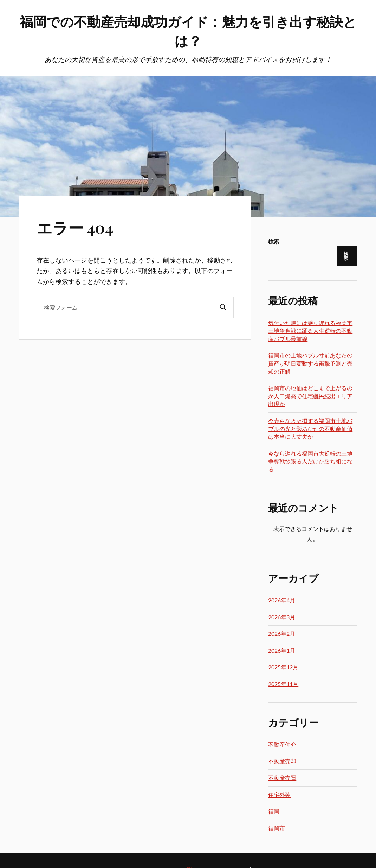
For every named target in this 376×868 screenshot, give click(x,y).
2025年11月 (283, 684)
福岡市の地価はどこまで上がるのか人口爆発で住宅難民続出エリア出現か (310, 396)
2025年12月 (283, 667)
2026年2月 (282, 633)
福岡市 (277, 828)
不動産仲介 (282, 744)
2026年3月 (282, 617)
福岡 (274, 811)
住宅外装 (279, 795)
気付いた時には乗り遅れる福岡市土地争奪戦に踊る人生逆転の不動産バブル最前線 (310, 331)
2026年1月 (282, 650)
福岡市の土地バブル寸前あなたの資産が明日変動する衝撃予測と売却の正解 (310, 363)
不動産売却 (282, 761)
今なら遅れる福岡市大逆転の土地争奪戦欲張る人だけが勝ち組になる (310, 461)
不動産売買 (282, 778)
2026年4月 (282, 600)
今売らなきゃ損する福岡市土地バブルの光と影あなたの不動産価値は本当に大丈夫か (310, 429)
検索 (274, 241)
